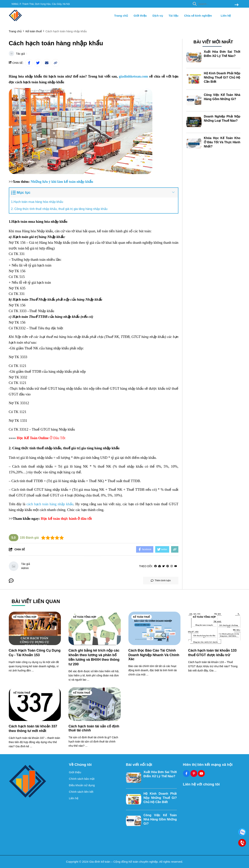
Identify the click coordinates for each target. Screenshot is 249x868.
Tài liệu (173, 16)
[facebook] (156, 566)
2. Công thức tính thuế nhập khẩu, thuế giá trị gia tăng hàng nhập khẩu (59, 209)
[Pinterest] (168, 566)
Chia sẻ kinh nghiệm (200, 16)
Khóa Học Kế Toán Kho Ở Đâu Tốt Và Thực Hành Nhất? (222, 142)
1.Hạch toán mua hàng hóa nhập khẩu (37, 202)
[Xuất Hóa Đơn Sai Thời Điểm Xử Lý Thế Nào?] (194, 57)
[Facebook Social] (186, 773)
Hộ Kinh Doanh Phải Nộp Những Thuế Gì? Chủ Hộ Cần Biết (222, 77)
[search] (215, 4)
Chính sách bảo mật (82, 779)
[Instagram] (172, 566)
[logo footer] (37, 781)
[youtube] (176, 566)
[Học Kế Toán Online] (33, 438)
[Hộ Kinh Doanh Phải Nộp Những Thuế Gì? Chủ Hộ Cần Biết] (194, 79)
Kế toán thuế (142, 617)
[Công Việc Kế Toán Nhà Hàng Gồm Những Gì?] (194, 100)
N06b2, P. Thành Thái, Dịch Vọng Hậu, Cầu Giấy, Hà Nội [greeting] (41, 4)
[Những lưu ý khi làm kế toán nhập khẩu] (62, 182)
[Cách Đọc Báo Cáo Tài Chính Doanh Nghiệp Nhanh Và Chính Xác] (155, 628)
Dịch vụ (158, 16)
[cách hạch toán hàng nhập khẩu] (50, 504)
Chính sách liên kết (81, 792)
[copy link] (56, 63)
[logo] (16, 21)
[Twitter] (164, 566)
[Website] (160, 566)
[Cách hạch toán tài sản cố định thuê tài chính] (95, 704)
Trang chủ (121, 16)
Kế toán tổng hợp (25, 617)
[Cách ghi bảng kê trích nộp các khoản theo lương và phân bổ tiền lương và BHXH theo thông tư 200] (95, 628)
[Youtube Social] (201, 773)
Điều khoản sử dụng (82, 785)
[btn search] (237, 5)
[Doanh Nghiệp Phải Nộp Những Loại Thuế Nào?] (194, 122)
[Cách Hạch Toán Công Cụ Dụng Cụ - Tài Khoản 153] (35, 628)
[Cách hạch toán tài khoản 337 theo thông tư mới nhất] (35, 704)
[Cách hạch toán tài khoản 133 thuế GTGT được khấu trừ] (214, 628)
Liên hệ (226, 16)
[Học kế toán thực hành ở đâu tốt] (66, 519)
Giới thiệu (140, 16)
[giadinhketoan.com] (133, 77)
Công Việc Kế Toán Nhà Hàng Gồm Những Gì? (160, 819)
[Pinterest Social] (194, 773)
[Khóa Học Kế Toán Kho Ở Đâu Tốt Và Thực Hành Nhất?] (194, 144)
